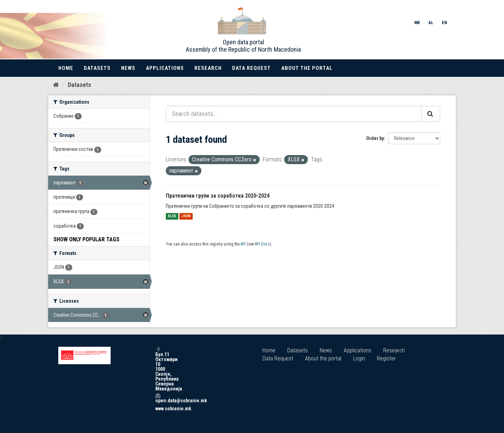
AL (431, 23)
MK (417, 23)
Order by (375, 138)
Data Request (251, 68)
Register (386, 358)
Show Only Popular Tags (86, 239)
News (128, 68)
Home (66, 68)
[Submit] (431, 114)
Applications (165, 68)
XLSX (172, 216)
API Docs (262, 244)
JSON (186, 216)
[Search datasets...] (294, 114)
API (243, 244)
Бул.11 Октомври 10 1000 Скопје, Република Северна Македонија (158, 369)
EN (444, 23)
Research (208, 68)
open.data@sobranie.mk (158, 398)
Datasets (97, 68)
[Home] (56, 85)
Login (359, 358)
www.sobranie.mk (158, 409)
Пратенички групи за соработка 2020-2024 (218, 196)
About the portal (307, 68)
